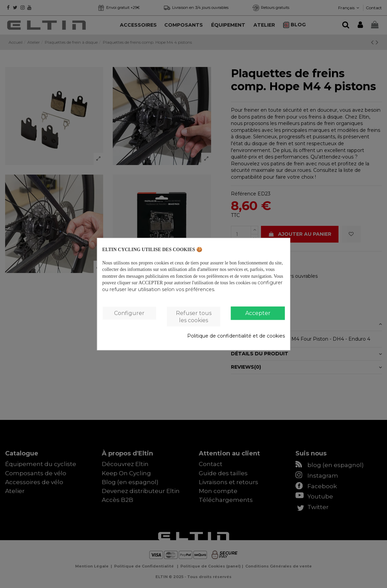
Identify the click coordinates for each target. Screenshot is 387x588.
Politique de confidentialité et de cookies (236, 336)
